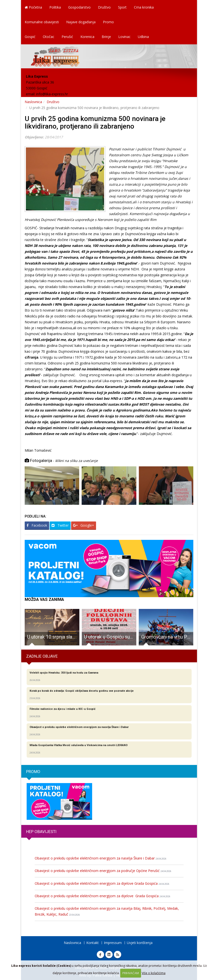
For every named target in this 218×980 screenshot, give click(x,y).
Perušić (67, 37)
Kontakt (93, 943)
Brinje (106, 37)
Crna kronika (144, 7)
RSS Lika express (118, 955)
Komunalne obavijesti (42, 22)
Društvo (104, 7)
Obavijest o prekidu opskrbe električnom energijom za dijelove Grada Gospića (102, 883)
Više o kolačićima (154, 973)
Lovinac (124, 37)
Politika (55, 7)
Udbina (143, 37)
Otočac (49, 37)
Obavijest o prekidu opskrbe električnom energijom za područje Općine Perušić (103, 871)
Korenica (87, 37)
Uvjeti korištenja (140, 943)
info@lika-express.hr (52, 94)
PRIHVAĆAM (131, 973)
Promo (108, 22)
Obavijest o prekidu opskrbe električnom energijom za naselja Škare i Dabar (101, 858)
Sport (122, 7)
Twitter (60, 525)
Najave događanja (81, 22)
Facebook (37, 525)
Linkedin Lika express (109, 955)
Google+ (84, 525)
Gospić (30, 37)
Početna (33, 7)
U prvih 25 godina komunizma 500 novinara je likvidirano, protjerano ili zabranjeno (95, 122)
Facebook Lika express (100, 955)
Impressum (113, 943)
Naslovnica (33, 102)
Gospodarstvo (79, 7)
